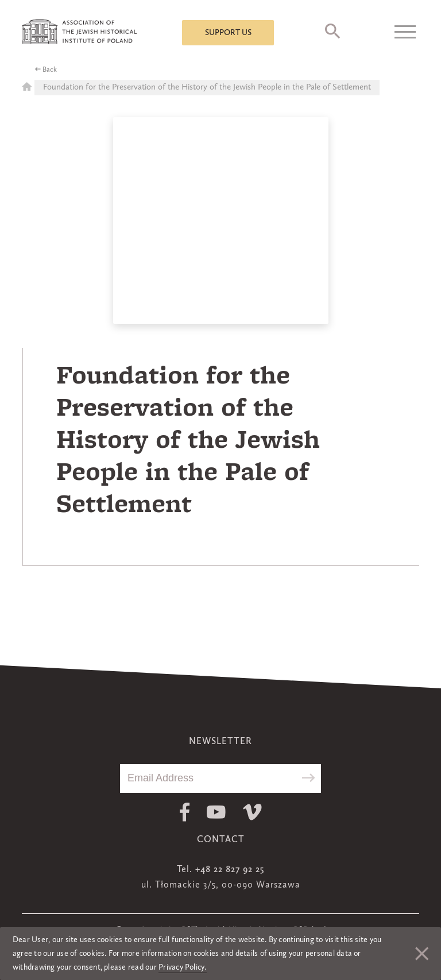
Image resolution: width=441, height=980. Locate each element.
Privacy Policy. (183, 967)
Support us (228, 33)
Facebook (185, 812)
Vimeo (252, 812)
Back (50, 70)
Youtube (216, 812)
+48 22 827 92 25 (230, 870)
